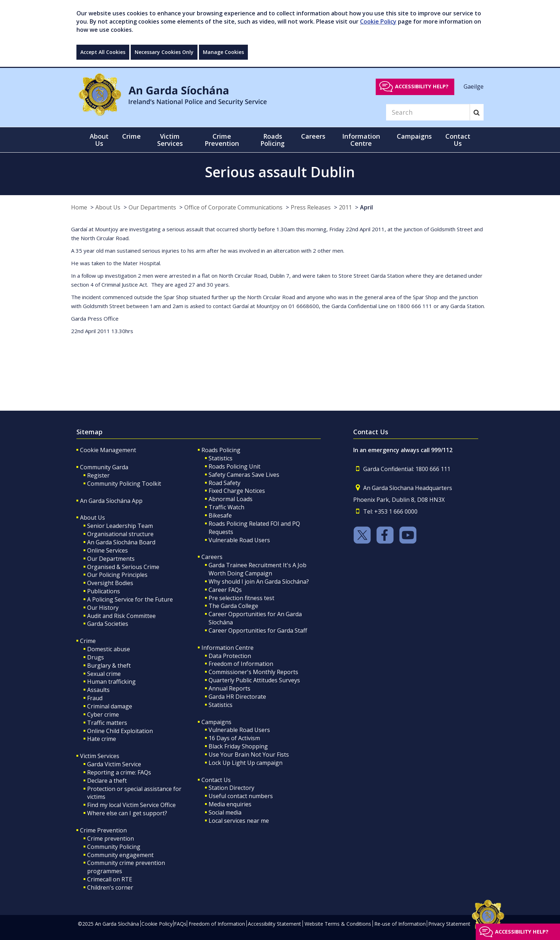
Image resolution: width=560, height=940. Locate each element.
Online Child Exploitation (120, 731)
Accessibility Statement (274, 924)
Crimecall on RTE (110, 879)
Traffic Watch (226, 507)
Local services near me (239, 821)
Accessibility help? (422, 86)
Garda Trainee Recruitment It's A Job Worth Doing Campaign (257, 569)
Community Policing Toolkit (124, 484)
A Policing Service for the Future (130, 599)
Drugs (96, 657)
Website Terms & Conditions (338, 924)
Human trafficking (111, 682)
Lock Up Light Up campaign (246, 763)
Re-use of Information (400, 924)
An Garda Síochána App (111, 501)
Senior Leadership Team (120, 526)
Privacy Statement (449, 924)
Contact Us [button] (458, 140)
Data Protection (230, 656)
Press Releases (311, 207)
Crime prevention (111, 838)
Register (98, 475)
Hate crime (102, 739)
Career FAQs (225, 590)
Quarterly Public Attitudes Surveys (254, 680)
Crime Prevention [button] (222, 140)
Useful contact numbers (241, 796)
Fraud (95, 698)
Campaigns (216, 722)
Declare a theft (107, 781)
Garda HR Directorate (237, 697)
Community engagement (120, 855)
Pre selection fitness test (241, 598)
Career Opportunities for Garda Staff (258, 630)
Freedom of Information (241, 664)
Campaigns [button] (414, 136)
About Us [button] (99, 140)
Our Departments (152, 207)
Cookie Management (108, 450)
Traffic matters (107, 723)
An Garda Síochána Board (121, 542)
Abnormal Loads (231, 499)
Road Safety (224, 483)
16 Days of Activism (234, 738)
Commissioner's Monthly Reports (253, 672)
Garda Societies (108, 624)
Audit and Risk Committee (121, 616)
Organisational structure (120, 534)
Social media (225, 812)
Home (79, 207)
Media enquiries (230, 804)
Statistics (221, 458)
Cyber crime (103, 714)
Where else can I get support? (127, 813)
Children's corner (110, 887)
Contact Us (216, 780)
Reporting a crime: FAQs (119, 772)
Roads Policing (221, 450)
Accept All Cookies (103, 52)
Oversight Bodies (110, 583)
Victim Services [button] (170, 140)
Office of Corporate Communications (233, 207)
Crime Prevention (103, 830)
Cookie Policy (378, 21)
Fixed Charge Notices (237, 491)
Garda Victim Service (114, 764)
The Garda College (233, 606)
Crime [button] (131, 136)
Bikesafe (220, 515)
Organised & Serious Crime (123, 567)
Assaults (98, 690)
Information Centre (227, 648)
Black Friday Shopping (238, 746)
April (366, 207)
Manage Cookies (223, 52)
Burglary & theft (109, 666)
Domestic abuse (109, 649)
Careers (212, 557)
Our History (103, 608)
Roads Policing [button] (272, 140)
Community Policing (114, 847)
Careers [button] (313, 136)
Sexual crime (104, 674)
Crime (88, 641)
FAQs (180, 924)
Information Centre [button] (361, 140)
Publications (104, 591)
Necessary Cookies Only (164, 52)
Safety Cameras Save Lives (244, 475)
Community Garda (104, 467)
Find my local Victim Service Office (131, 805)
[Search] (428, 112)
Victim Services (100, 756)
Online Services (107, 550)
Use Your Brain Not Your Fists (249, 755)
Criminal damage (110, 706)
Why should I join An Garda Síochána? (259, 582)
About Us (108, 207)
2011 (345, 207)
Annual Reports (229, 688)
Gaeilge (474, 86)
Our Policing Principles (117, 575)
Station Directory (231, 788)
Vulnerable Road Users (239, 540)
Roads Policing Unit (234, 466)
